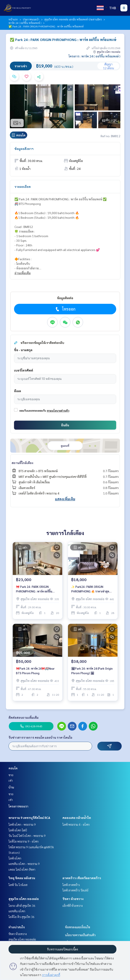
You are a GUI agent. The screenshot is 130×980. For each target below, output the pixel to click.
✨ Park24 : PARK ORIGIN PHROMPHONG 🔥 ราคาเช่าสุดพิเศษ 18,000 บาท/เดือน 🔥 (90, 589)
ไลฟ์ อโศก (15, 858)
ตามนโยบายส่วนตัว (58, 411)
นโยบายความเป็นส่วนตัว (80, 935)
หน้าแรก (13, 19)
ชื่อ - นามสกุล (23, 350)
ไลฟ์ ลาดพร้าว (71, 885)
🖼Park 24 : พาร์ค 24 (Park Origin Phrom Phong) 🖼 (92, 671)
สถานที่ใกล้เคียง (22, 463)
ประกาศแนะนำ (31, 19)
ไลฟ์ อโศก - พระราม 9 (22, 824)
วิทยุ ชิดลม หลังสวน (22, 878)
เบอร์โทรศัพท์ (24, 370)
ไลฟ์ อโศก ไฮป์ (18, 830)
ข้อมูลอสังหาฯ (24, 149)
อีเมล (18, 391)
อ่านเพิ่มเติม (23, 273)
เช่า (11, 780)
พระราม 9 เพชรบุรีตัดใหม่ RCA (29, 818)
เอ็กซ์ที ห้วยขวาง (73, 905)
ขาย (11, 775)
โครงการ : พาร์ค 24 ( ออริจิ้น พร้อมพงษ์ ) (94, 56)
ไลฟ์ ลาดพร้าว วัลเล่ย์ (75, 890)
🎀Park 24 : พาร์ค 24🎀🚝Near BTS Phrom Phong (35, 671)
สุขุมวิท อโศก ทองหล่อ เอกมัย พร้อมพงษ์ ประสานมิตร (73, 19)
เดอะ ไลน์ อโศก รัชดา (22, 869)
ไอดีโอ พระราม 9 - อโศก (24, 841)
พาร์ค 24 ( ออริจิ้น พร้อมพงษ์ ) (25, 23)
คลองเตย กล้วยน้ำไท (77, 818)
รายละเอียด (23, 187)
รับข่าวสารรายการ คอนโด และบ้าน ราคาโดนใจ (40, 737)
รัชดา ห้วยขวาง (73, 899)
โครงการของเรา (18, 806)
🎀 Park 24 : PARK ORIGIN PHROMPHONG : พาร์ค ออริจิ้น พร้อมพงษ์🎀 (34, 589)
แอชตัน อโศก (17, 911)
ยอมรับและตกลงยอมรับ (33, 411)
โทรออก (65, 309)
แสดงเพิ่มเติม (65, 499)
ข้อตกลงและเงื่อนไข (78, 927)
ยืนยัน (65, 425)
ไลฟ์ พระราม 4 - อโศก (76, 824)
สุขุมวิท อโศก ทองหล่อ (24, 899)
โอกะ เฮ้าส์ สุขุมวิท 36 (22, 905)
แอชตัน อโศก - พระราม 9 (24, 864)
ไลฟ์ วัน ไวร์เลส (18, 885)
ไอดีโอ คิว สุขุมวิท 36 (21, 917)
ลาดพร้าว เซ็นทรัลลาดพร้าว (82, 878)
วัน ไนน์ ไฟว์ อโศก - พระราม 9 (27, 836)
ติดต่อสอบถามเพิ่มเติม (24, 717)
